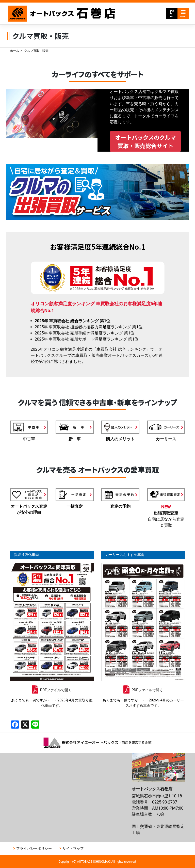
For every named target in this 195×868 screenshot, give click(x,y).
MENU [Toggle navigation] (183, 14)
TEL (172, 14)
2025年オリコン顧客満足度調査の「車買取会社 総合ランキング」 (91, 349)
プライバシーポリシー (34, 848)
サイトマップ (73, 848)
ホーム (14, 51)
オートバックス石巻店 (62, 14)
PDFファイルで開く (56, 690)
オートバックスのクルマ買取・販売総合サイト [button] (145, 141)
